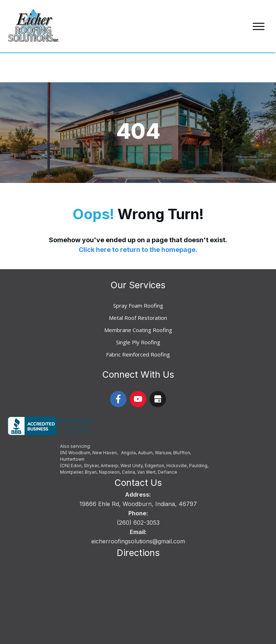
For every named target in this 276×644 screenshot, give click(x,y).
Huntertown (72, 430)
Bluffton (182, 424)
